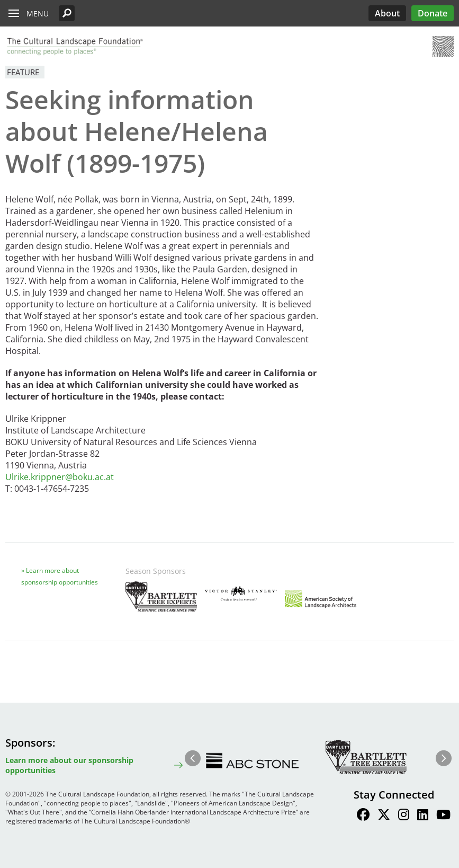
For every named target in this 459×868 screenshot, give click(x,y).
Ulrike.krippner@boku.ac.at (60, 477)
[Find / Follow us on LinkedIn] (423, 816)
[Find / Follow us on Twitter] (384, 816)
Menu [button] (38, 14)
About (387, 13)
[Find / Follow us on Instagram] (404, 816)
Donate (433, 13)
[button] (67, 13)
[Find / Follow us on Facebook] (363, 816)
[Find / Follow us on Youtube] (443, 816)
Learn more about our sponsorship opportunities (69, 765)
